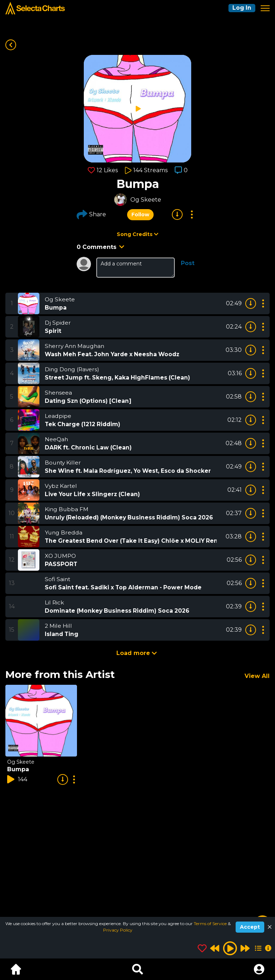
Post (188, 263)
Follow (140, 215)
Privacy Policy (118, 930)
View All (257, 676)
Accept (250, 927)
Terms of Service (211, 924)
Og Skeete (146, 200)
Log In (241, 8)
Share (91, 215)
